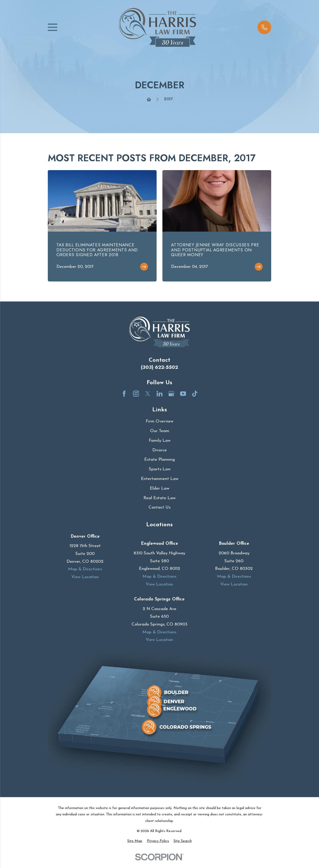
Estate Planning (159, 460)
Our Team (160, 431)
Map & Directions (85, 569)
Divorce (159, 450)
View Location (85, 577)
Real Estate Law (159, 498)
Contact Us (159, 507)
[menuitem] (135, 841)
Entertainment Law (160, 479)
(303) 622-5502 (159, 367)
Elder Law (159, 488)
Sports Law (160, 469)
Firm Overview (159, 421)
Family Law (160, 441)
